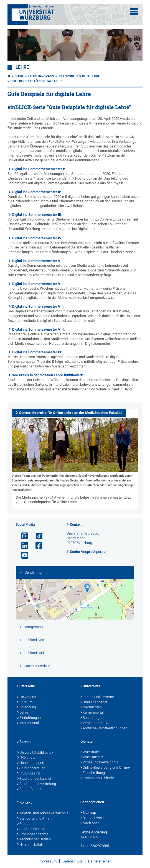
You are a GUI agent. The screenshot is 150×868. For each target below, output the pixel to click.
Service (24, 742)
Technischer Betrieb (34, 840)
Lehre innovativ (41, 76)
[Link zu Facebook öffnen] (37, 546)
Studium (25, 703)
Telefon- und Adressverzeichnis (43, 813)
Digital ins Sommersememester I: (39, 169)
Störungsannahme (33, 835)
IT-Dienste (26, 758)
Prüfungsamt (29, 774)
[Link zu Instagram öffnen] (22, 536)
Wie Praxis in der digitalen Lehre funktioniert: (48, 375)
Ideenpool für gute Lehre (79, 76)
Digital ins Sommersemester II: (37, 192)
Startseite (26, 686)
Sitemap (88, 813)
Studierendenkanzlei (34, 779)
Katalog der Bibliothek (98, 778)
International (28, 723)
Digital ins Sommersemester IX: (37, 352)
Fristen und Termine (97, 697)
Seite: (85, 846)
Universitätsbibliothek (35, 753)
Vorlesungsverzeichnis (99, 763)
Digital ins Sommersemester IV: (37, 238)
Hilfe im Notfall (30, 845)
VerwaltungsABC (95, 723)
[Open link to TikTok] (37, 536)
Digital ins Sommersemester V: (37, 261)
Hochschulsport (31, 763)
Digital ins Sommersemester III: (37, 215)
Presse (24, 824)
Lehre (22, 67)
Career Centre (29, 789)
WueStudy (90, 752)
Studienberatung (31, 768)
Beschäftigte (91, 718)
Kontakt (76, 525)
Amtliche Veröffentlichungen (104, 729)
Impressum (48, 861)
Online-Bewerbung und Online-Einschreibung (105, 770)
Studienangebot (94, 703)
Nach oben (90, 823)
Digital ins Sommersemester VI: (37, 284)
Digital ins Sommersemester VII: (38, 306)
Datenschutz (72, 861)
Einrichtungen (29, 718)
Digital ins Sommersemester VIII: (39, 329)
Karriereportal (92, 713)
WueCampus (92, 757)
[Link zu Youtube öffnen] (22, 555)
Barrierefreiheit (100, 861)
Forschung (27, 708)
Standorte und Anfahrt (35, 819)
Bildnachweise (93, 818)
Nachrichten (91, 708)
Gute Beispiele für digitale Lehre (37, 81)
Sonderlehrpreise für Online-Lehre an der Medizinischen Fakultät (70, 413)
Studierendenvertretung (37, 784)
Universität (27, 697)
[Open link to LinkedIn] (22, 546)
